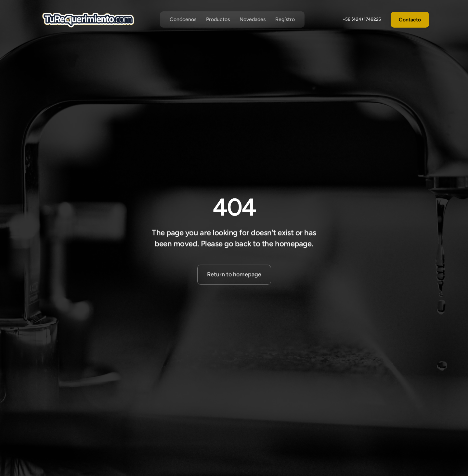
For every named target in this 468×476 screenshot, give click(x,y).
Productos (218, 19)
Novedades (253, 19)
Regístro (285, 19)
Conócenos (183, 19)
